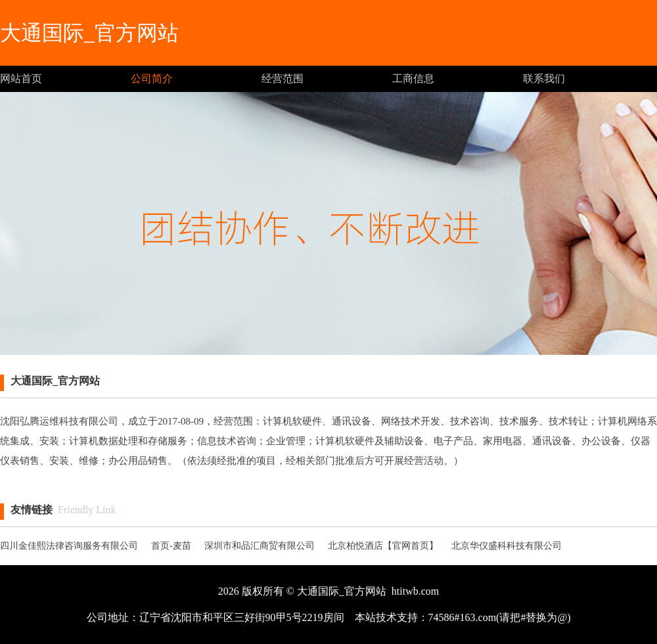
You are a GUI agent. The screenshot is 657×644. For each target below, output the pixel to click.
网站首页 (21, 79)
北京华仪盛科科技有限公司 (507, 546)
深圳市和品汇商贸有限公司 (260, 546)
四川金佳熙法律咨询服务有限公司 (69, 546)
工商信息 (413, 79)
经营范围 (283, 79)
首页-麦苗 (171, 546)
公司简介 (152, 79)
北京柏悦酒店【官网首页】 (383, 546)
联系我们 (544, 79)
